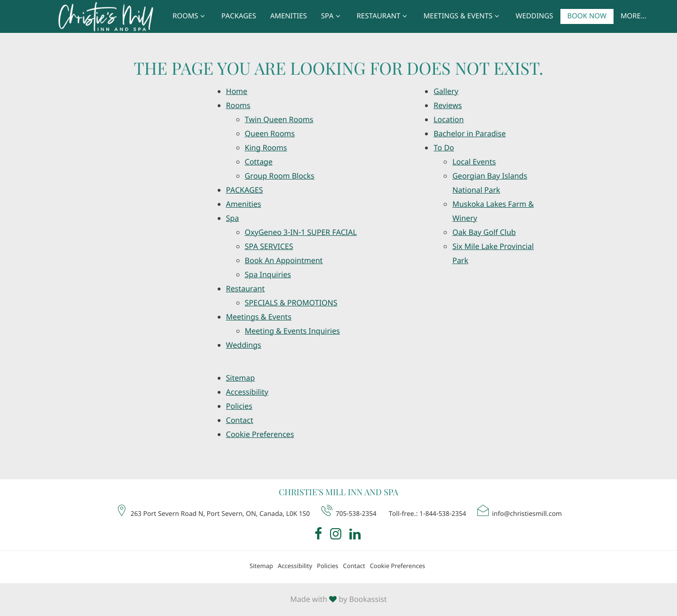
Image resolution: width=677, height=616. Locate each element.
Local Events (474, 162)
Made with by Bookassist (338, 600)
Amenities (289, 16)
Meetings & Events (463, 16)
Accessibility (247, 392)
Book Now (587, 16)
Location (449, 120)
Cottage (259, 162)
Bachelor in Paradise (469, 134)
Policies (239, 406)
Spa (332, 16)
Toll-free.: (428, 514)
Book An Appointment (284, 261)
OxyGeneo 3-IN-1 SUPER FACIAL (301, 233)
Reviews (448, 106)
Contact (240, 421)
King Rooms (266, 148)
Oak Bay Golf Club (484, 233)
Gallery (446, 92)
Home (237, 92)
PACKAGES (239, 16)
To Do (444, 148)
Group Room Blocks (280, 176)
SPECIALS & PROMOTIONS (291, 303)
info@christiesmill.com (519, 511)
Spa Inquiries (268, 275)
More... (634, 16)
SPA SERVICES (269, 247)
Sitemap (240, 378)
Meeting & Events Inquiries (292, 331)
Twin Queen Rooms (279, 120)
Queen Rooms (270, 134)
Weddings (535, 16)
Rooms (190, 16)
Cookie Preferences (260, 435)
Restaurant (383, 16)
